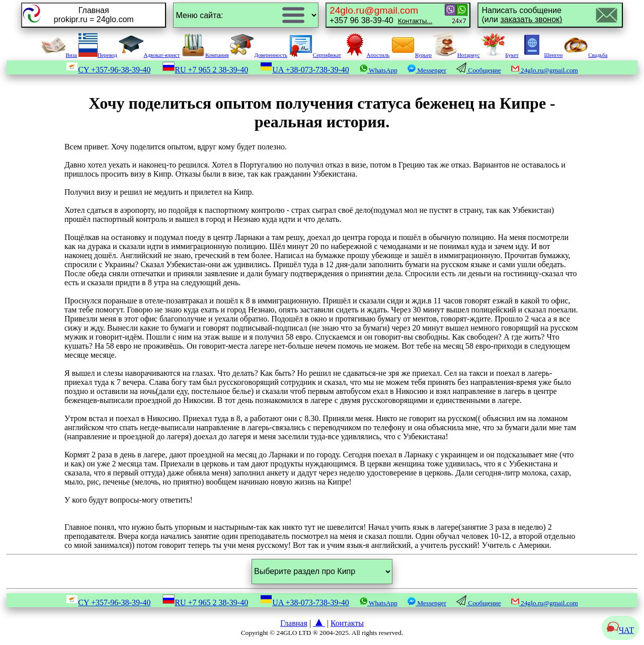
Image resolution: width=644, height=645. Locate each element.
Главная (294, 623)
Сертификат (315, 55)
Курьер (411, 55)
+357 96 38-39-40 (381, 15)
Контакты (347, 623)
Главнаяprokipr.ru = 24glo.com (94, 15)
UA (305, 70)
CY (108, 70)
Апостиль (366, 55)
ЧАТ (620, 630)
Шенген (541, 55)
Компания (205, 55)
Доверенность (259, 55)
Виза (59, 55)
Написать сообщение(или (522, 15)
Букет (500, 55)
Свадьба (586, 55)
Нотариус (457, 55)
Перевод (98, 55)
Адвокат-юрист (149, 55)
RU (205, 70)
